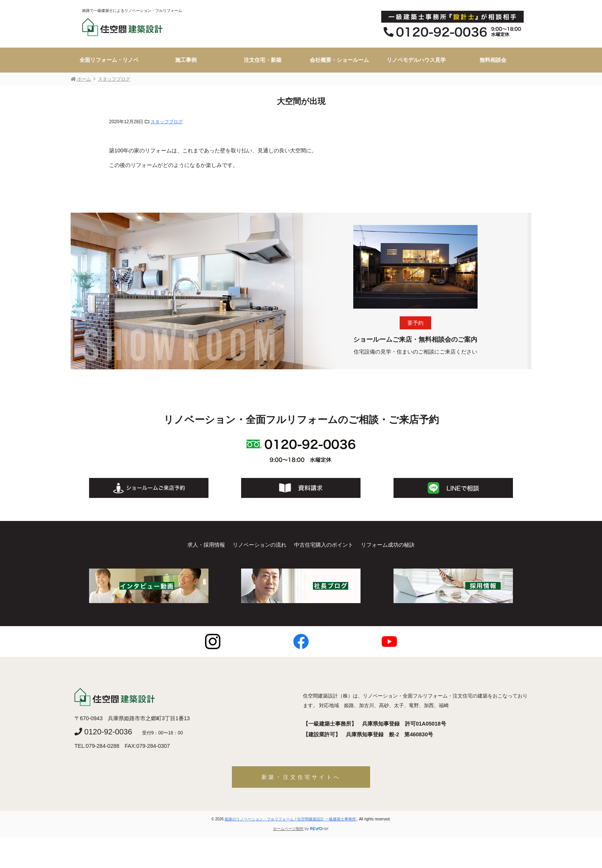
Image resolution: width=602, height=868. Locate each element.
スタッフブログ (167, 122)
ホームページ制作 (288, 829)
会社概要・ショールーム (339, 60)
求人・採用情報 (206, 545)
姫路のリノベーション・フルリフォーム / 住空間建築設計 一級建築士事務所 (291, 819)
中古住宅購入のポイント (324, 545)
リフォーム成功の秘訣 (388, 545)
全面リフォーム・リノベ (109, 60)
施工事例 (186, 60)
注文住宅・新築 (263, 60)
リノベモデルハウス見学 (416, 60)
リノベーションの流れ (260, 545)
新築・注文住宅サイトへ (301, 777)
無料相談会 (493, 60)
